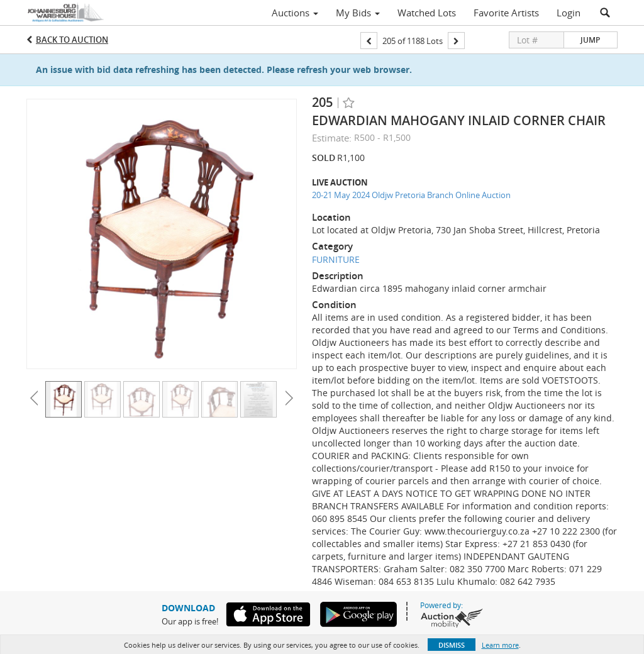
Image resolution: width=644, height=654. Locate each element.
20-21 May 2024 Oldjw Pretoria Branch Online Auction (411, 195)
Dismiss (452, 645)
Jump (590, 40)
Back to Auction (72, 40)
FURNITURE (336, 259)
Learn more (500, 645)
